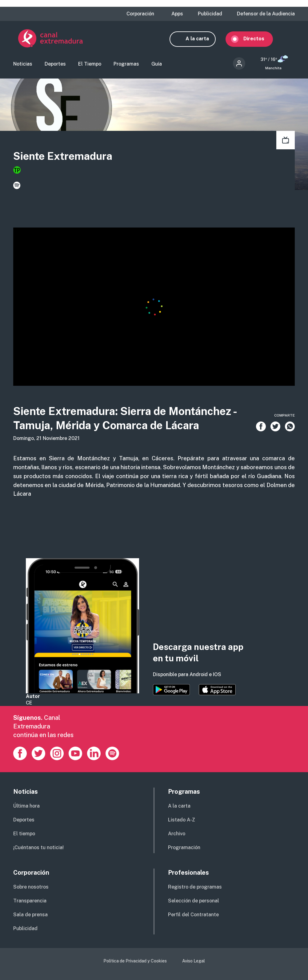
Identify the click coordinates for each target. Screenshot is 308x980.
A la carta (202, 39)
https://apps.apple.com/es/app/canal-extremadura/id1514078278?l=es (217, 690)
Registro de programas (195, 887)
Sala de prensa (30, 915)
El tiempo (24, 834)
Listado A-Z (182, 820)
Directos (259, 39)
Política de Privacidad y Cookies (135, 962)
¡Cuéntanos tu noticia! (38, 848)
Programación (184, 848)
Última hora (26, 807)
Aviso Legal (194, 962)
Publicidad (210, 14)
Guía (157, 65)
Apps (177, 14)
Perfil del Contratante (193, 915)
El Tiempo (90, 65)
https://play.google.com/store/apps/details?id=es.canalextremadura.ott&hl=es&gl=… (171, 690)
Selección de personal (194, 901)
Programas (126, 65)
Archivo (177, 834)
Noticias (23, 65)
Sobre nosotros (31, 887)
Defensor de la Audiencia (266, 14)
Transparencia (30, 901)
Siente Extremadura (63, 157)
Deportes (55, 65)
